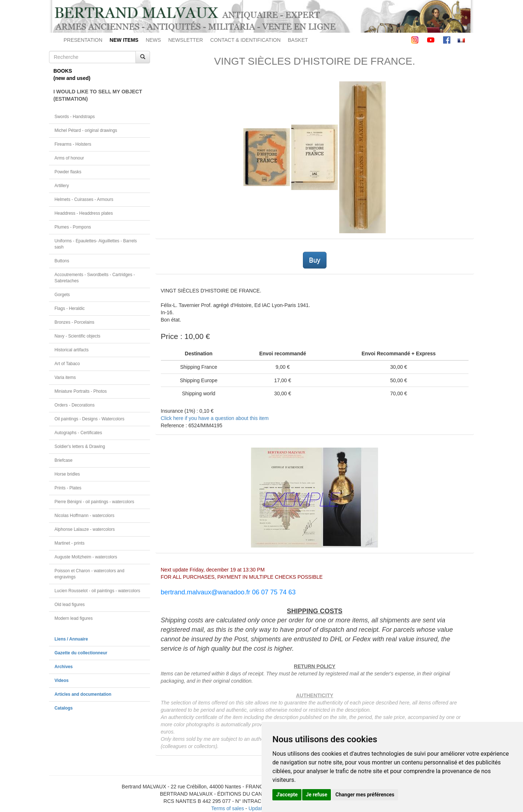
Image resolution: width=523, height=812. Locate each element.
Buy (315, 260)
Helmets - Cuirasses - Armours (84, 199)
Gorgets (62, 295)
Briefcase (64, 460)
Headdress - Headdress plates (84, 213)
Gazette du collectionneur (81, 653)
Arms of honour (69, 158)
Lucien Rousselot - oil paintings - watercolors (97, 591)
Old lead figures (70, 605)
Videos (62, 680)
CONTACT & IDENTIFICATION (246, 40)
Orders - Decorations (74, 405)
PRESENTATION (83, 40)
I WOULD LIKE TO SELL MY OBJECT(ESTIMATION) (98, 95)
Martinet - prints (70, 543)
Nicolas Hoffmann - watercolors (84, 516)
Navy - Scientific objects (77, 336)
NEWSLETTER (186, 40)
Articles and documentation (83, 694)
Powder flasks (68, 172)
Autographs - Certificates (78, 433)
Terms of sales (227, 808)
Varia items (65, 377)
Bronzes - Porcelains (74, 322)
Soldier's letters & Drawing (80, 447)
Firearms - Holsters (73, 144)
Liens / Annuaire (71, 639)
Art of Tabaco (67, 364)
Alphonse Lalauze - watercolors (85, 529)
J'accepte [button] (287, 795)
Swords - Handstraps (75, 117)
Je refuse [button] (317, 795)
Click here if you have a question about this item (215, 418)
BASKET (298, 40)
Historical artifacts (72, 350)
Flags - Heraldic (70, 308)
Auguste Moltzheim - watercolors (86, 557)
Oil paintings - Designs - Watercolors (90, 419)
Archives (64, 667)
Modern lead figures (74, 618)
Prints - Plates (68, 488)
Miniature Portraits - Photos (81, 391)
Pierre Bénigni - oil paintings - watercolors (94, 502)
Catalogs (64, 708)
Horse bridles (67, 474)
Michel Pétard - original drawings (86, 130)
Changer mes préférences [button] (365, 795)
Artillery (62, 186)
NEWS (153, 40)
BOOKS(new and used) (72, 74)
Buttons (62, 261)
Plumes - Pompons (73, 227)
